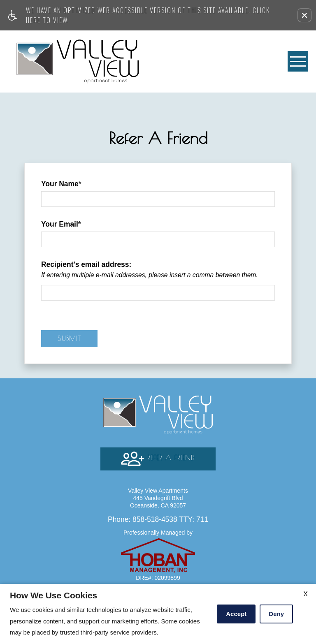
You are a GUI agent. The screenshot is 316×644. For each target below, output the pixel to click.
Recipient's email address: (86, 264)
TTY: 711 (158, 519)
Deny (276, 614)
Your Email (61, 224)
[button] (304, 15)
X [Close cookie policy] (306, 594)
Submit (69, 338)
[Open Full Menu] (298, 61)
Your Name (61, 184)
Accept (236, 614)
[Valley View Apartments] (78, 61)
